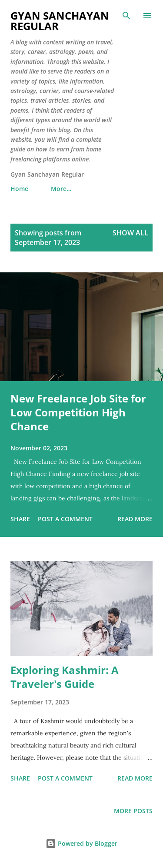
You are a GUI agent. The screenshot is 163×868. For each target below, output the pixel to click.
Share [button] (20, 519)
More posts (133, 811)
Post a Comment (65, 519)
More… (61, 189)
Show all (130, 233)
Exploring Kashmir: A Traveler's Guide (65, 677)
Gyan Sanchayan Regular (60, 21)
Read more (135, 519)
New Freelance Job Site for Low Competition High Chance (78, 412)
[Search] (126, 16)
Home (19, 189)
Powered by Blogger (81, 843)
